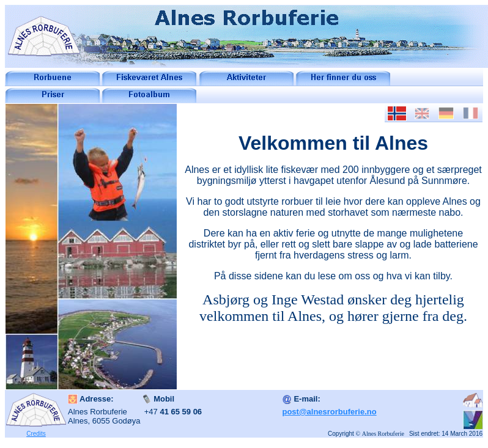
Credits (36, 434)
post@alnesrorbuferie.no (329, 412)
